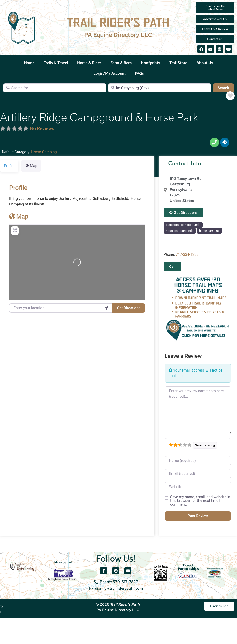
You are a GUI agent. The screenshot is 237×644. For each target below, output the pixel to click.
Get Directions (129, 308)
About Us (205, 63)
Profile (18, 188)
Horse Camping (44, 152)
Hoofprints (150, 63)
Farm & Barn (121, 63)
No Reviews (42, 128)
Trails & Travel (56, 63)
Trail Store (178, 63)
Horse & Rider (89, 63)
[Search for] (55, 88)
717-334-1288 (187, 255)
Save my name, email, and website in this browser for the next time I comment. (200, 501)
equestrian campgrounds (183, 225)
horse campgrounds (180, 231)
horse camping (209, 231)
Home (29, 63)
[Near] (160, 88)
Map (19, 217)
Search (226, 88)
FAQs (139, 73)
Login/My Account (109, 73)
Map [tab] (31, 166)
